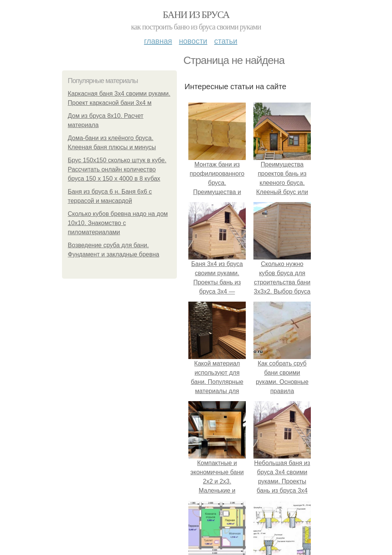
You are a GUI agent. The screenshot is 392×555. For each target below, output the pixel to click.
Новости (193, 41)
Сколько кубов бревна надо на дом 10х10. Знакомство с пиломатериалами (118, 223)
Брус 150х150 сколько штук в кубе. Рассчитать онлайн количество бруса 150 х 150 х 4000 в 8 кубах (117, 169)
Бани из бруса (196, 15)
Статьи (225, 41)
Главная (158, 41)
